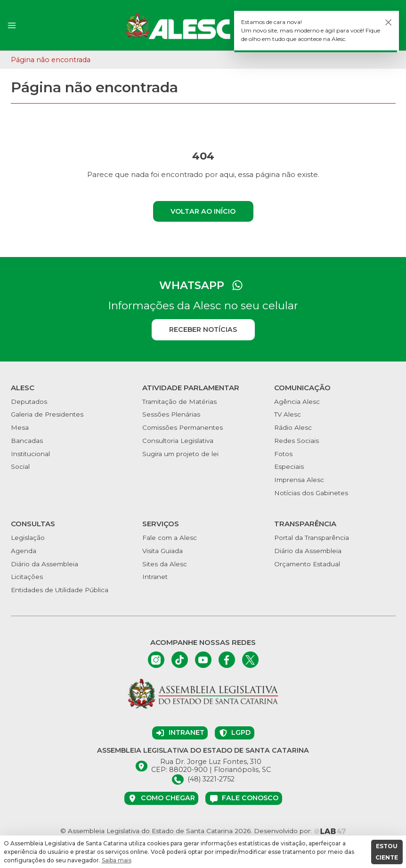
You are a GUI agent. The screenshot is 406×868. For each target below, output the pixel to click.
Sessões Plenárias (171, 414)
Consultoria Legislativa (178, 441)
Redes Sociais (296, 441)
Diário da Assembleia (45, 564)
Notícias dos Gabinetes (311, 493)
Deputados (29, 402)
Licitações (27, 577)
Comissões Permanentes (183, 427)
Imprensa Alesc (299, 480)
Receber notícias (203, 330)
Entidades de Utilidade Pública (60, 590)
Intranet (155, 577)
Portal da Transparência (312, 538)
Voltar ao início (203, 211)
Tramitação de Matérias (179, 402)
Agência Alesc (297, 402)
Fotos (283, 454)
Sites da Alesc (165, 564)
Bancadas (27, 441)
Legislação (28, 538)
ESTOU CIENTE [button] (387, 852)
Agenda (24, 551)
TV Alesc (288, 414)
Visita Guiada (162, 551)
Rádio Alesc (293, 427)
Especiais (289, 466)
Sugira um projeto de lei (180, 454)
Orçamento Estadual (307, 564)
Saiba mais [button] (117, 860)
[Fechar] (389, 23)
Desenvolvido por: (300, 831)
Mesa (20, 427)
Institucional (30, 454)
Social (20, 466)
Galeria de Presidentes (47, 414)
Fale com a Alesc (170, 538)
